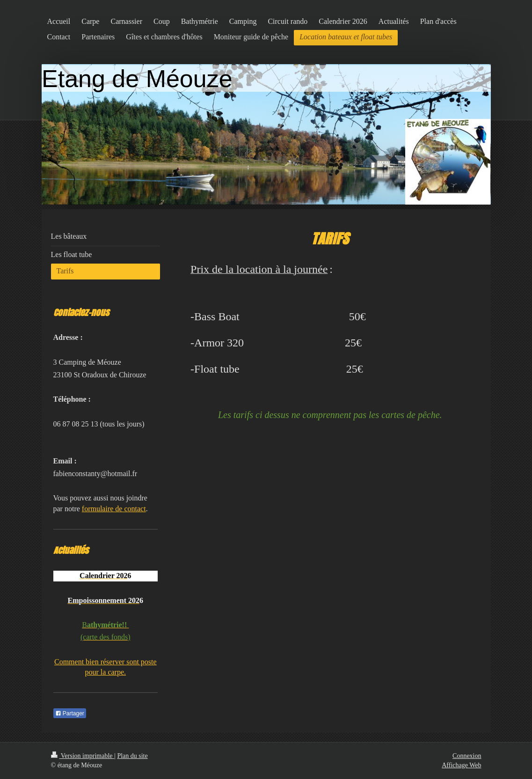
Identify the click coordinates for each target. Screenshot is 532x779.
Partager (70, 713)
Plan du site (132, 756)
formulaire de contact (114, 509)
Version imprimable (83, 756)
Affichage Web (461, 765)
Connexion (467, 756)
